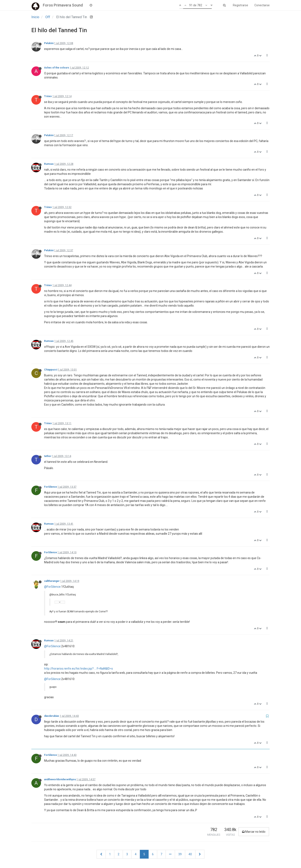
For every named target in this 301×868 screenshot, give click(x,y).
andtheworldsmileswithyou (60, 779)
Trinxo (48, 96)
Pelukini (49, 43)
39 (180, 854)
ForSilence (50, 487)
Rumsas (49, 164)
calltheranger (52, 581)
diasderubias (52, 716)
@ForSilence (52, 587)
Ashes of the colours (57, 68)
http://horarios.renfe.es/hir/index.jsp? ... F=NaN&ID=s (78, 669)
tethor (48, 456)
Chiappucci (51, 370)
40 (190, 854)
